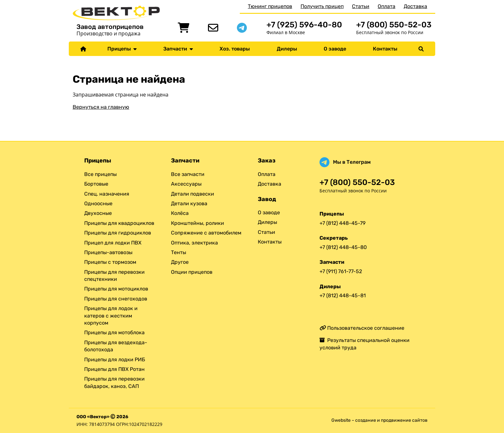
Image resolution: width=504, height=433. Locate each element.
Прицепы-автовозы (108, 252)
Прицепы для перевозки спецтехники (114, 276)
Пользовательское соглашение (362, 328)
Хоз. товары (235, 49)
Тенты (179, 252)
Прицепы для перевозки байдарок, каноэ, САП (114, 382)
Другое (180, 262)
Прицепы (122, 49)
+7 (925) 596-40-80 (304, 25)
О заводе (335, 49)
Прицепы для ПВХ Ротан (114, 369)
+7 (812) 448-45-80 (343, 247)
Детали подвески (193, 194)
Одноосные (98, 203)
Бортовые (96, 184)
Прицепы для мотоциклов (116, 289)
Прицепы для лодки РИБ (115, 359)
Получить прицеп (322, 6)
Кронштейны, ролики (198, 223)
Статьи (361, 6)
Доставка (415, 6)
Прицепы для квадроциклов (119, 223)
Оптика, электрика (194, 243)
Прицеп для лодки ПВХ (113, 243)
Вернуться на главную (101, 107)
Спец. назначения (107, 194)
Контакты (385, 49)
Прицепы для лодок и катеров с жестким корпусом (111, 316)
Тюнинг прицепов (270, 6)
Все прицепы (100, 174)
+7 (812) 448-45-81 (343, 295)
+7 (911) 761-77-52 (341, 271)
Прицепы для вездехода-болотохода (116, 346)
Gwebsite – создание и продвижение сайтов (379, 420)
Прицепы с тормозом (110, 262)
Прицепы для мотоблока (114, 332)
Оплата (387, 6)
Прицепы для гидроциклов (118, 233)
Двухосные (98, 213)
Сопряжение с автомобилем (206, 233)
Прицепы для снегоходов (116, 299)
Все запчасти (188, 174)
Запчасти (178, 49)
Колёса (180, 213)
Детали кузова (189, 203)
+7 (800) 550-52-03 (394, 25)
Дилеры (287, 49)
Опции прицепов (192, 272)
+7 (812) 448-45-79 (342, 223)
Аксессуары (186, 184)
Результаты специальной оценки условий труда (364, 344)
